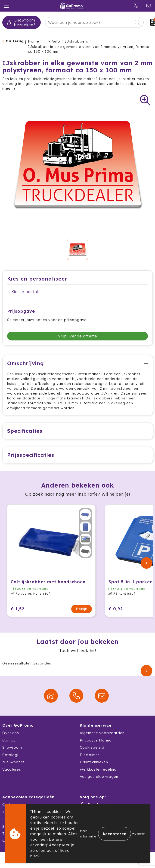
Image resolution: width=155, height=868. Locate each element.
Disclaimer (90, 755)
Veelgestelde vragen (99, 777)
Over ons (11, 733)
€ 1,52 (18, 609)
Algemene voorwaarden (102, 733)
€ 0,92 (116, 609)
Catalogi (10, 755)
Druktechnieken (94, 762)
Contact (10, 740)
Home (34, 41)
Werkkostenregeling (98, 769)
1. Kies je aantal (23, 292)
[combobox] (89, 22)
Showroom (12, 747)
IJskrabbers (77, 41)
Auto (56, 41)
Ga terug (15, 41)
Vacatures (12, 769)
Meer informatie (88, 834)
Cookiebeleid (92, 747)
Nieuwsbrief (14, 762)
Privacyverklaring (96, 740)
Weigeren (139, 834)
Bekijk (82, 609)
